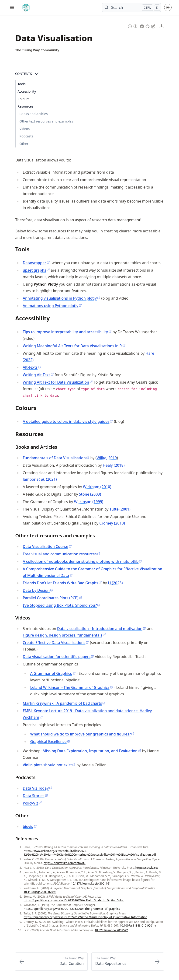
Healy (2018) (114, 465)
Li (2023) (115, 583)
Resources (25, 106)
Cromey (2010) (112, 523)
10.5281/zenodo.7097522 (111, 930)
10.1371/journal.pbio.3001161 (91, 884)
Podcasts (26, 136)
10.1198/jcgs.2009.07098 (40, 892)
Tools (21, 84)
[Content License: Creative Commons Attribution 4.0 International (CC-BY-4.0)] (133, 26)
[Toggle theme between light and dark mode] (168, 7)
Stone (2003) (90, 494)
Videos (24, 129)
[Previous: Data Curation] (51, 962)
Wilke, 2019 (107, 458)
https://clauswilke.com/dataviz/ (65, 863)
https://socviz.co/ (147, 868)
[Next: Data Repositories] (128, 962)
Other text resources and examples (46, 121)
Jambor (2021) (40, 479)
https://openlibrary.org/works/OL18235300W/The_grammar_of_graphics (72, 909)
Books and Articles (33, 114)
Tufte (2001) (120, 509)
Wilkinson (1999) (88, 502)
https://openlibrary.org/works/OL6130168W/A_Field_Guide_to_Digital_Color (74, 900)
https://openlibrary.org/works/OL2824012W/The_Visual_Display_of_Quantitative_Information (85, 917)
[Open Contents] (37, 74)
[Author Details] (37, 50)
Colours (23, 99)
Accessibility (27, 91)
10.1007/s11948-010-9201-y (138, 926)
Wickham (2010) (97, 487)
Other (24, 144)
